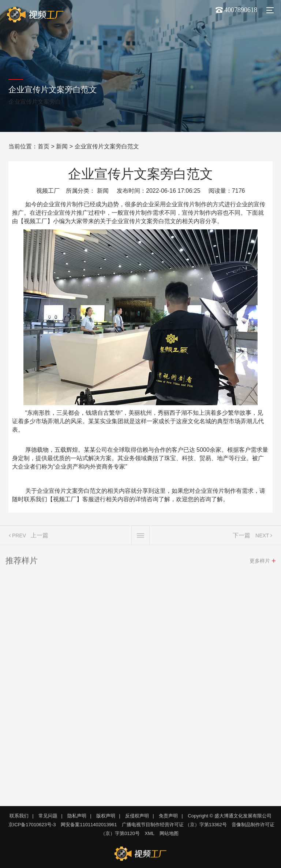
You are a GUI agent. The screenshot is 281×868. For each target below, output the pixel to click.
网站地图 (169, 833)
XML (150, 833)
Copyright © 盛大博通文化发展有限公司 (229, 816)
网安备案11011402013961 (89, 825)
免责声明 (168, 816)
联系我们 (19, 816)
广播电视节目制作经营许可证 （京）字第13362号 (174, 825)
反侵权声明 (137, 816)
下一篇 (241, 537)
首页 (44, 146)
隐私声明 (77, 816)
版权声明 (106, 816)
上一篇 (40, 537)
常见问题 (48, 816)
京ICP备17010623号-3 (32, 825)
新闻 (62, 146)
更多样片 (260, 562)
